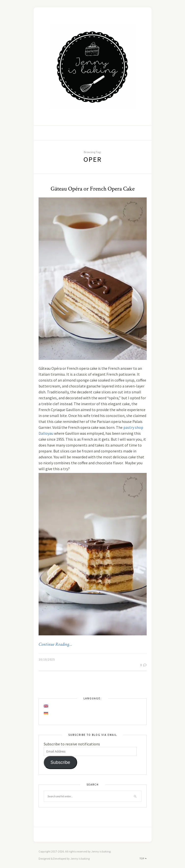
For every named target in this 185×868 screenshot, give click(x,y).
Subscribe (60, 762)
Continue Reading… (55, 644)
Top (143, 859)
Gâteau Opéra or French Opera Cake (93, 189)
